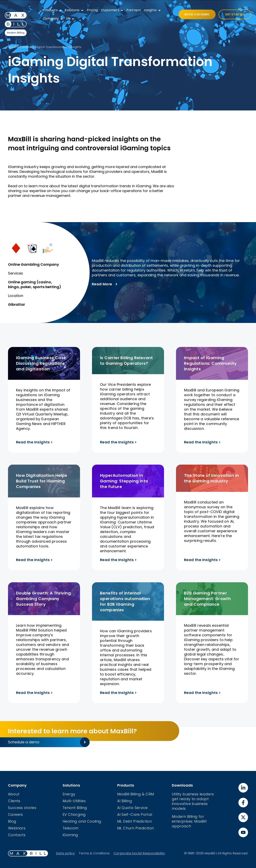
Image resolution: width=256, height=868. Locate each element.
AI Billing (125, 801)
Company (51, 19)
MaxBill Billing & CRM (135, 794)
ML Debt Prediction (134, 821)
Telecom (71, 828)
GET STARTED (235, 14)
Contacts (17, 835)
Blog (12, 821)
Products (50, 10)
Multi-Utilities (74, 801)
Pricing (92, 10)
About (14, 794)
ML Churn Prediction (136, 828)
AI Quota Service (132, 808)
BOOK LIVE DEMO (197, 14)
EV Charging (74, 814)
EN (68, 19)
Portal (146, 814)
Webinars (17, 828)
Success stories (22, 808)
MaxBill (13, 47)
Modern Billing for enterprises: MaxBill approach (189, 821)
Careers (15, 814)
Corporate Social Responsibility (139, 853)
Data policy (65, 853)
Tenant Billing (75, 808)
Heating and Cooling (82, 821)
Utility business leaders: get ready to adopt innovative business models (193, 801)
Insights (150, 10)
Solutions (72, 10)
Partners (134, 10)
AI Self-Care (129, 814)
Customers (110, 10)
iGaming (70, 835)
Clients (14, 801)
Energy (69, 794)
